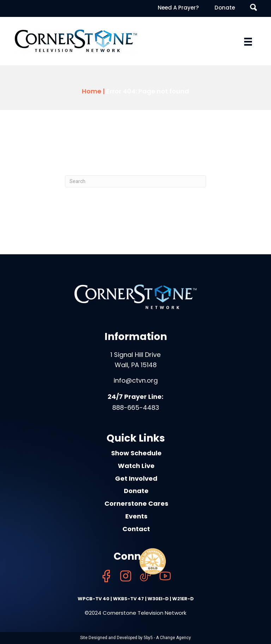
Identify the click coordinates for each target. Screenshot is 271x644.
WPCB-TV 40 (94, 599)
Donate (225, 8)
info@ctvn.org (136, 380)
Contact (136, 529)
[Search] (135, 181)
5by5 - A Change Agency (167, 638)
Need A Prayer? (178, 8)
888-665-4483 (136, 408)
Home (92, 91)
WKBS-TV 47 (128, 599)
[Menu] (248, 42)
